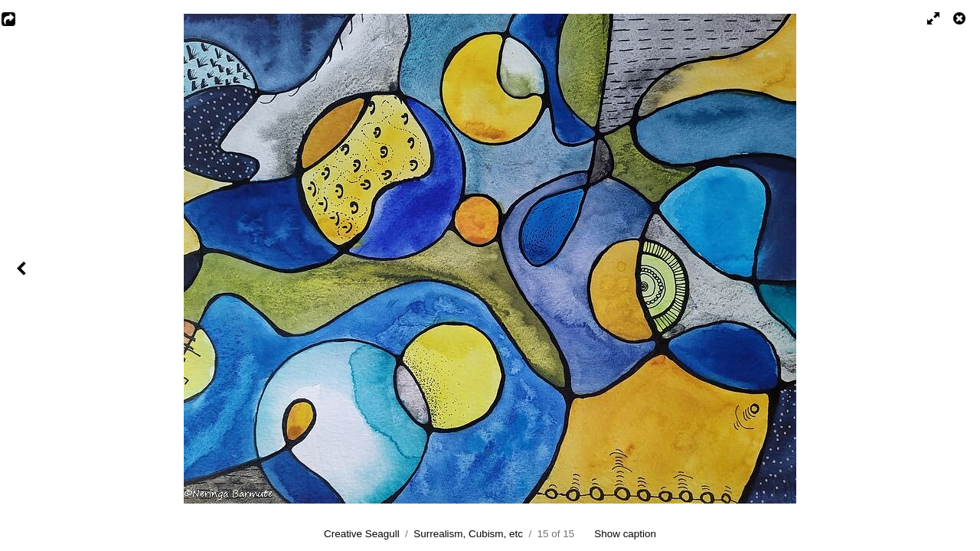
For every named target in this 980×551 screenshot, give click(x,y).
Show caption (625, 534)
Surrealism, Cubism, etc (468, 534)
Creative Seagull (362, 534)
